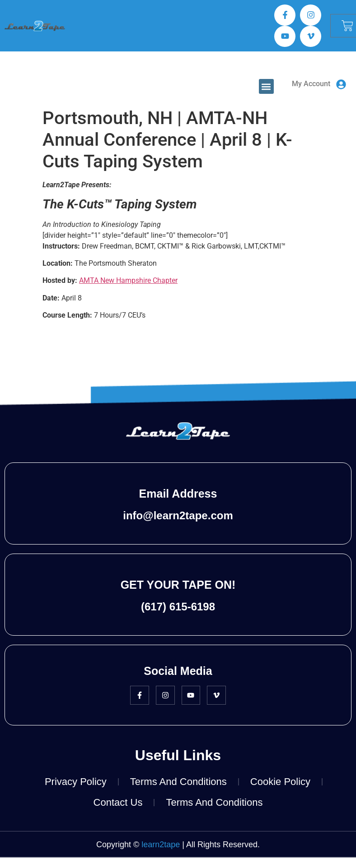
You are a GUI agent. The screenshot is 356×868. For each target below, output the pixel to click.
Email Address (178, 494)
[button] (266, 86)
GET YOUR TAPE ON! (178, 585)
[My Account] (341, 84)
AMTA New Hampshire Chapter (128, 280)
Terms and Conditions (178, 782)
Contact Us (118, 802)
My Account (311, 84)
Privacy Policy (76, 782)
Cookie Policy (280, 782)
